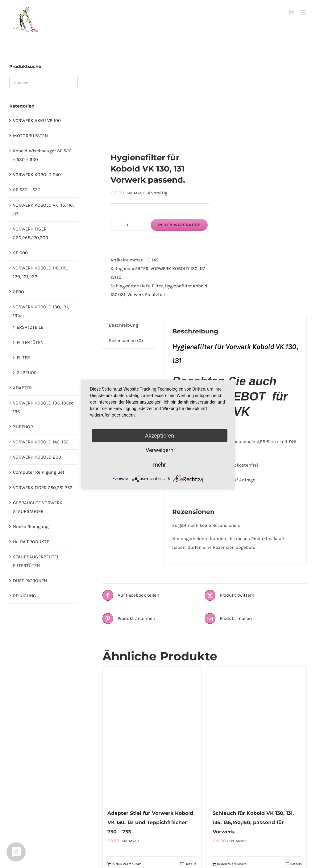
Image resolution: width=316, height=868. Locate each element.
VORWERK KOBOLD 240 (37, 175)
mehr (159, 464)
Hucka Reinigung (31, 527)
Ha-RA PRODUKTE (31, 542)
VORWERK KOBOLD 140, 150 (41, 442)
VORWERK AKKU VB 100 (37, 121)
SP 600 (20, 253)
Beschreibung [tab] (123, 325)
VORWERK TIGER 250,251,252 (43, 488)
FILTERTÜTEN (30, 342)
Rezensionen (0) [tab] (126, 341)
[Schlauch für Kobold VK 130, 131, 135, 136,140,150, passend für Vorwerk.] (257, 735)
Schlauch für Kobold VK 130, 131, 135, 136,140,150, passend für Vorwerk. (253, 822)
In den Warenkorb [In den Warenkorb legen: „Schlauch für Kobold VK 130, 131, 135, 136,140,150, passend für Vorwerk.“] (232, 864)
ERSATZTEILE (30, 327)
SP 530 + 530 (27, 190)
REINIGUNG (25, 596)
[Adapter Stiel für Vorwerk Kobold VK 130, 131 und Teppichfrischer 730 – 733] (152, 735)
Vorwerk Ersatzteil (146, 294)
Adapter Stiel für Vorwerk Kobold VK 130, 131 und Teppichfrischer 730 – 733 (150, 822)
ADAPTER (22, 388)
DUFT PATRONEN (30, 581)
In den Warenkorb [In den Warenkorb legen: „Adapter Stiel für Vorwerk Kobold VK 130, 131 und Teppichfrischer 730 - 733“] (127, 864)
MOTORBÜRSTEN (30, 136)
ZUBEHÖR (27, 373)
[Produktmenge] (127, 225)
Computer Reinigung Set (39, 472)
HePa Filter (151, 286)
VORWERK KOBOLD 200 (37, 457)
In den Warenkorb (179, 225)
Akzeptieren (160, 435)
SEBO (19, 292)
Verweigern (160, 450)
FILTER (142, 269)
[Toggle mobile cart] (291, 13)
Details (191, 864)
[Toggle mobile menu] (304, 13)
